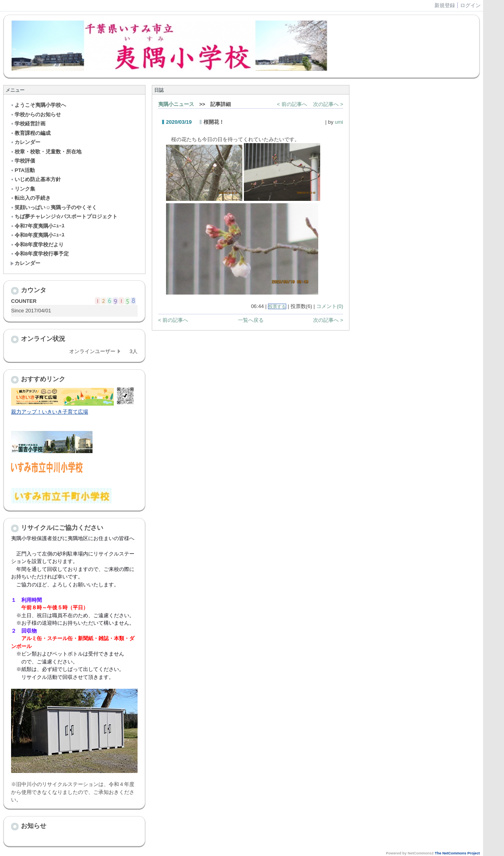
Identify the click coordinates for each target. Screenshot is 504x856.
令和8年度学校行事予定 (40, 254)
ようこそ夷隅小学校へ (38, 105)
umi (339, 122)
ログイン (470, 5)
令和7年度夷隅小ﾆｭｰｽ (37, 226)
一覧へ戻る (251, 320)
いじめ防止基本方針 (36, 179)
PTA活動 (23, 170)
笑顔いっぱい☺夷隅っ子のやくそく (54, 207)
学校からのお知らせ (36, 114)
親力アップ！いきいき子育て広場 (50, 412)
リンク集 (23, 189)
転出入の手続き (30, 198)
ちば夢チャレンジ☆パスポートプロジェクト (64, 216)
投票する (277, 306)
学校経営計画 (28, 124)
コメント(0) (330, 306)
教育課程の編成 (30, 133)
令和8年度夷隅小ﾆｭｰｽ (37, 235)
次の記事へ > (328, 104)
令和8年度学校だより (37, 245)
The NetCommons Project (457, 853)
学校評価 (23, 161)
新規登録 (445, 5)
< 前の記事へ (292, 104)
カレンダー (25, 142)
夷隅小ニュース (176, 104)
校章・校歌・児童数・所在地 (46, 152)
